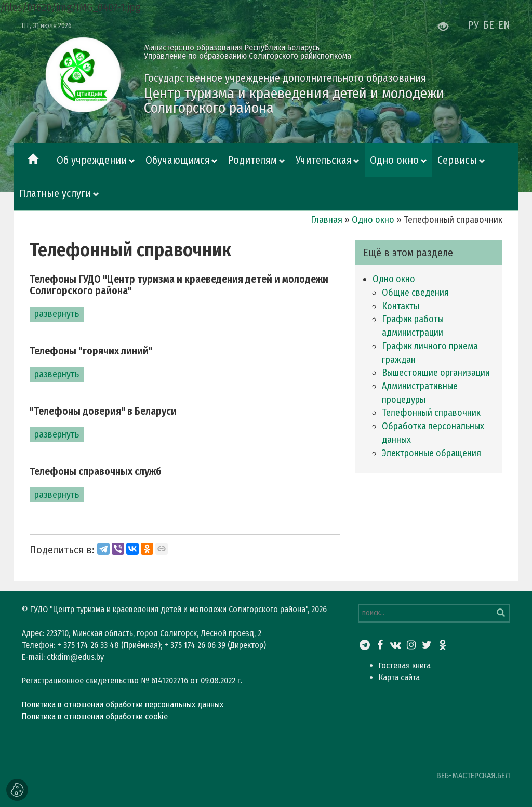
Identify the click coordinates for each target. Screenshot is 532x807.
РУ (474, 25)
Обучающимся (178, 160)
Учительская (324, 160)
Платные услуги (55, 193)
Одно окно (394, 160)
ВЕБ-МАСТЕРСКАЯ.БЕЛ (473, 776)
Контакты (401, 306)
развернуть (57, 314)
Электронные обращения (431, 453)
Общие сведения (415, 293)
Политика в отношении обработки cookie (95, 716)
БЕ (489, 25)
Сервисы (457, 160)
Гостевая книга (405, 665)
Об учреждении (92, 160)
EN (504, 25)
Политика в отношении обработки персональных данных (123, 704)
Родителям (252, 160)
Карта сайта (399, 677)
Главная (327, 220)
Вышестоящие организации (436, 373)
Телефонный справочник (431, 413)
